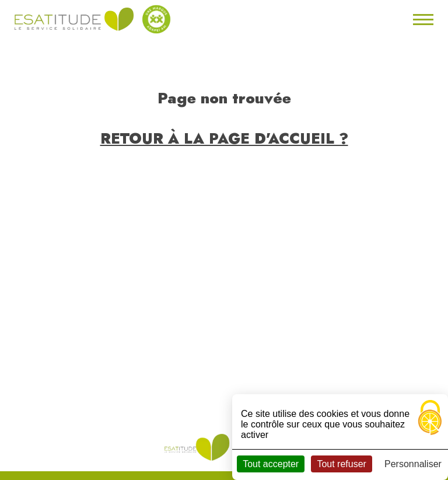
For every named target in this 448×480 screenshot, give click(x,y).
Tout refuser (341, 464)
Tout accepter (271, 464)
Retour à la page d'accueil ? (224, 138)
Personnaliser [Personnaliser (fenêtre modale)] (413, 464)
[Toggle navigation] (421, 19)
